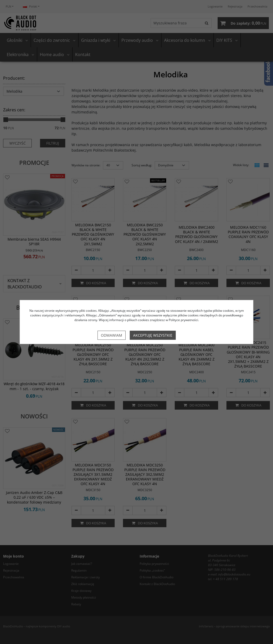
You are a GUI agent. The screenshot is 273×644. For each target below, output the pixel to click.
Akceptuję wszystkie (153, 335)
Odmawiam (112, 335)
